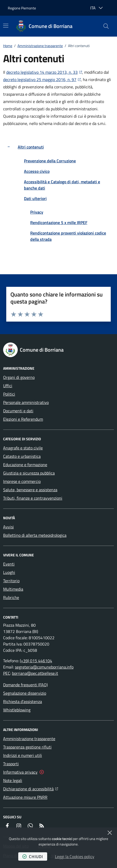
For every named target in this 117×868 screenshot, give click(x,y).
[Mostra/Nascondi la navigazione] (6, 26)
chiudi (33, 856)
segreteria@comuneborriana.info (44, 667)
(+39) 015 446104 (36, 661)
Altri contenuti (31, 147)
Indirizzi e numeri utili (23, 755)
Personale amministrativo (26, 402)
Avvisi (8, 527)
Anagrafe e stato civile (23, 448)
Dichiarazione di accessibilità (31, 788)
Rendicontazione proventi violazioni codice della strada (68, 236)
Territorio (11, 581)
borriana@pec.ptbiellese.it (35, 673)
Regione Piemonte (22, 8)
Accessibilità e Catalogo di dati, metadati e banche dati (62, 185)
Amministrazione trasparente (40, 46)
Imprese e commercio (22, 481)
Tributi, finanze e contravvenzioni (33, 498)
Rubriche (11, 597)
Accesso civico (37, 171)
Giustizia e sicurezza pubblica (29, 473)
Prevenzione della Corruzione (50, 161)
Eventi (9, 564)
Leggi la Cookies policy (75, 856)
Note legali (13, 780)
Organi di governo (19, 377)
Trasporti (11, 764)
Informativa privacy (20, 772)
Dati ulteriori (35, 198)
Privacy (37, 212)
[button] (106, 26)
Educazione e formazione (25, 465)
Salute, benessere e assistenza (30, 490)
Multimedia (13, 589)
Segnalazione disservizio (25, 693)
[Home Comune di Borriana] (44, 26)
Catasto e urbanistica (22, 456)
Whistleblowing (17, 710)
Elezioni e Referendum (23, 419)
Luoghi (9, 572)
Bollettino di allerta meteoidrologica (35, 535)
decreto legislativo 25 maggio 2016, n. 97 (42, 79)
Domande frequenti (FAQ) (25, 685)
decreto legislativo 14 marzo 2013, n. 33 (44, 72)
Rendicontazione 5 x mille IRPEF (59, 222)
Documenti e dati (18, 411)
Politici (9, 394)
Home (8, 46)
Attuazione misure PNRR (25, 797)
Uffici (8, 386)
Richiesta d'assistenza (23, 701)
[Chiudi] (110, 833)
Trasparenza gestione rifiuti (27, 747)
